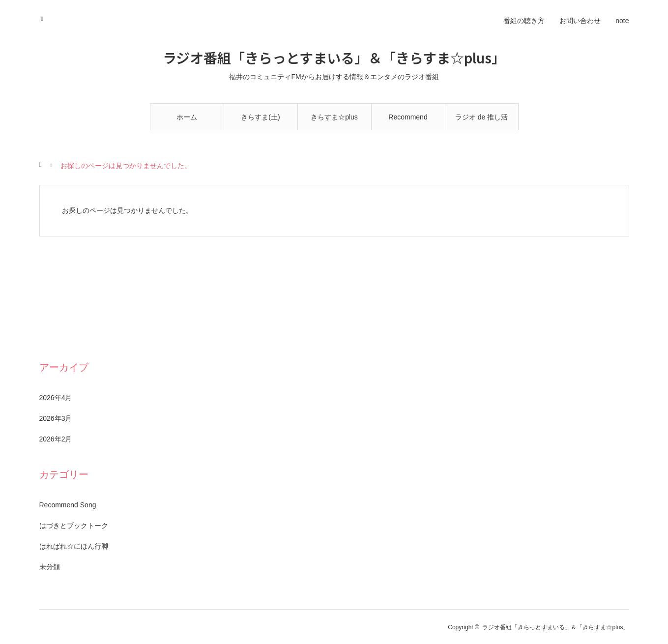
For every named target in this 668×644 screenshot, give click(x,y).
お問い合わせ (580, 21)
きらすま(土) (260, 117)
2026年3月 (56, 418)
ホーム (187, 117)
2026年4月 (56, 398)
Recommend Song (408, 122)
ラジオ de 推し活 (481, 117)
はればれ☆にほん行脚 (74, 546)
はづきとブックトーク (74, 526)
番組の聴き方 (524, 21)
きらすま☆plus (334, 117)
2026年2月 (56, 439)
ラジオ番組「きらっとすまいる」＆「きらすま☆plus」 (334, 58)
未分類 (50, 567)
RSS (45, 17)
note (622, 21)
